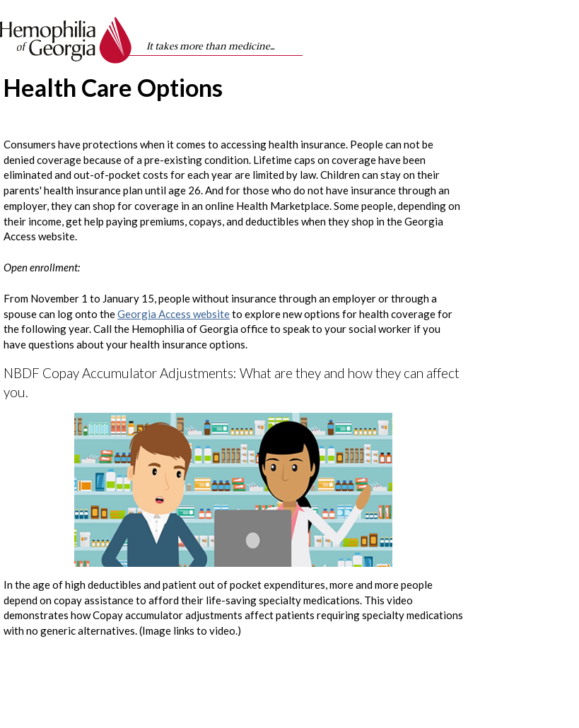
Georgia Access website (174, 314)
